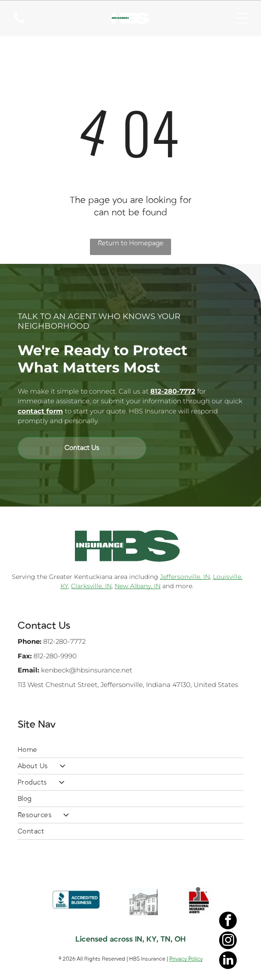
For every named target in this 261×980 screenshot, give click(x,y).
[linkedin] (228, 961)
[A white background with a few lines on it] (19, 23)
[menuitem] (131, 750)
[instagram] (228, 941)
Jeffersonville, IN (185, 577)
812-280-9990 (55, 656)
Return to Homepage (131, 243)
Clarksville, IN (91, 586)
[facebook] (228, 922)
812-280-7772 (64, 641)
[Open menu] (242, 18)
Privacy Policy (186, 959)
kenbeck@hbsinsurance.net (87, 670)
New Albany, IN (138, 586)
